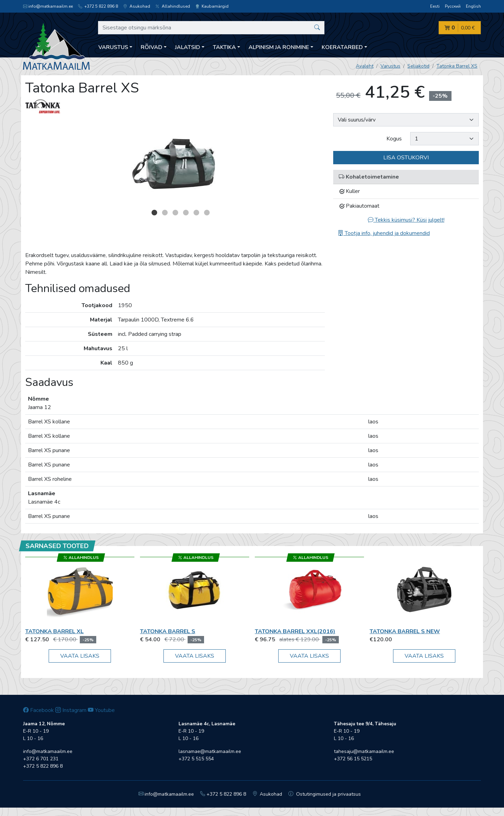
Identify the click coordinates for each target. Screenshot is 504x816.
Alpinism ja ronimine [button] (279, 47)
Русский (453, 6)
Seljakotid (418, 66)
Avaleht (365, 66)
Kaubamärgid (212, 6)
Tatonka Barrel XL (54, 631)
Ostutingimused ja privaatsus (325, 794)
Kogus (394, 139)
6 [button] (207, 213)
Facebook (38, 710)
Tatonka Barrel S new (405, 631)
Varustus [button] (113, 47)
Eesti (435, 6)
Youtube (101, 710)
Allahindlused (173, 6)
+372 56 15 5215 (353, 759)
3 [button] (175, 213)
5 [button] (196, 213)
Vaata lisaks (80, 656)
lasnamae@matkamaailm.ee (210, 751)
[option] (175, 163)
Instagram (71, 710)
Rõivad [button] (152, 47)
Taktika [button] (224, 47)
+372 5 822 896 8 (98, 6)
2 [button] (165, 213)
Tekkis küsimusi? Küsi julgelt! (406, 220)
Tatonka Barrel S (168, 631)
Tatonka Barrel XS (457, 66)
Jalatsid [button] (188, 47)
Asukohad (137, 6)
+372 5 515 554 (196, 759)
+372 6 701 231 (41, 759)
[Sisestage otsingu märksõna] (211, 28)
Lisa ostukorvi (406, 158)
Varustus (390, 66)
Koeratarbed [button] (342, 47)
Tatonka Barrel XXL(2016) (295, 631)
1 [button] (154, 213)
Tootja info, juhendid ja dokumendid (384, 233)
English (473, 6)
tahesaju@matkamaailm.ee (364, 751)
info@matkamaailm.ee (48, 6)
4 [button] (186, 213)
